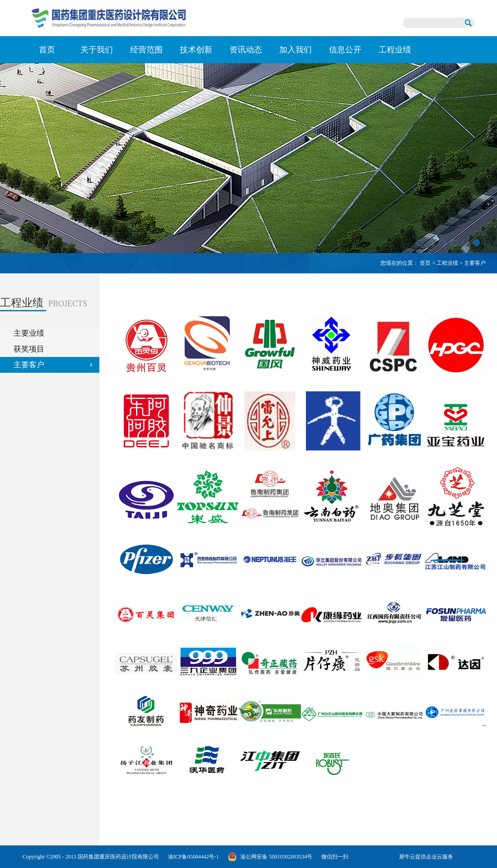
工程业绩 (447, 263)
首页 (47, 50)
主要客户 (475, 263)
